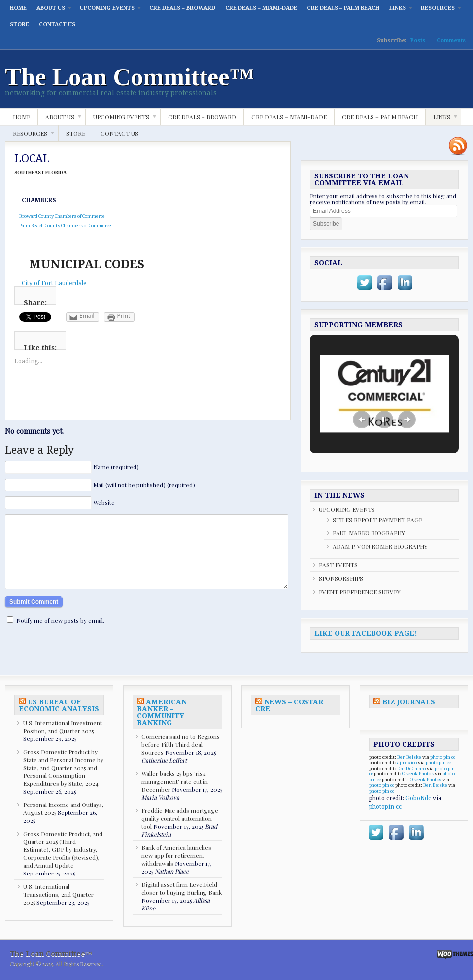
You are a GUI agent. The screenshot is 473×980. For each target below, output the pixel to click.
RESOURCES (439, 11)
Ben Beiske (409, 757)
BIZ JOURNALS (409, 702)
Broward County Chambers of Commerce (60, 216)
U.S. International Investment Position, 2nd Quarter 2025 (63, 727)
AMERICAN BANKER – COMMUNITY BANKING (162, 712)
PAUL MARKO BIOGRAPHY (369, 533)
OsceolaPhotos (418, 774)
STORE (19, 24)
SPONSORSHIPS (341, 578)
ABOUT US (52, 11)
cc (453, 757)
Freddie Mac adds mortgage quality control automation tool (180, 818)
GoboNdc (418, 798)
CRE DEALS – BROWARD (182, 8)
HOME (18, 8)
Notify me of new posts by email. (60, 635)
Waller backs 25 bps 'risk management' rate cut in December (175, 781)
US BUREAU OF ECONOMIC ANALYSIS (59, 705)
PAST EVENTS (338, 565)
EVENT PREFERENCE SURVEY (360, 592)
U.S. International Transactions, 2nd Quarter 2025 (58, 894)
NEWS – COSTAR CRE (289, 705)
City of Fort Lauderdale (54, 283)
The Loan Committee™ (130, 77)
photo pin (440, 757)
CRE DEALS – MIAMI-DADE (261, 8)
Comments (451, 41)
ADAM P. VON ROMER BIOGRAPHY (380, 546)
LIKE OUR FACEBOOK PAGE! (366, 633)
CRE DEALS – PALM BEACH (343, 8)
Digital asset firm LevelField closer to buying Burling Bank (182, 888)
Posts (418, 41)
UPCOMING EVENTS (109, 11)
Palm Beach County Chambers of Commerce (63, 226)
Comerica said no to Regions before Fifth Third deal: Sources (181, 744)
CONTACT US (57, 24)
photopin (382, 807)
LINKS (399, 11)
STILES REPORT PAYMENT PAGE (377, 520)
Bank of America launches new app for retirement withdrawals (176, 855)
